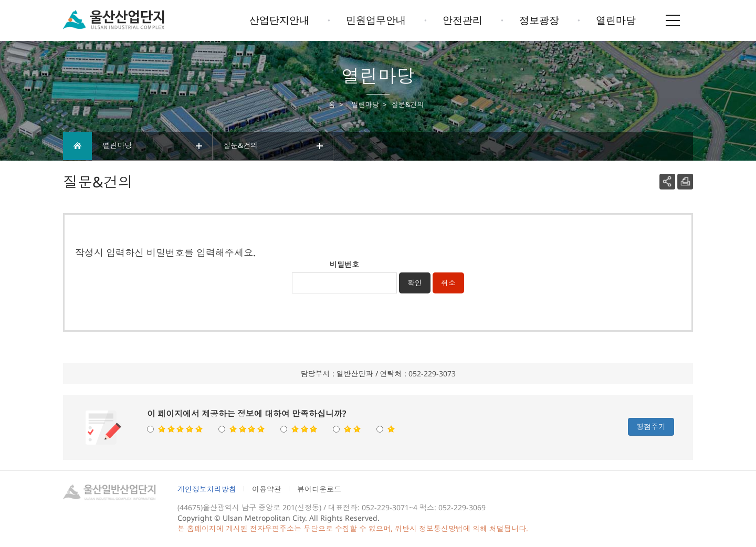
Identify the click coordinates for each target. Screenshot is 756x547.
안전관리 (463, 20)
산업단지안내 (279, 20)
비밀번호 (344, 264)
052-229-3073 (432, 374)
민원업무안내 (376, 20)
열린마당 (616, 20)
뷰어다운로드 (319, 489)
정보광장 (539, 20)
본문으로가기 (25, 0)
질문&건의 (274, 146)
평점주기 (651, 427)
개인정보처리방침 (207, 489)
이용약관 (267, 489)
